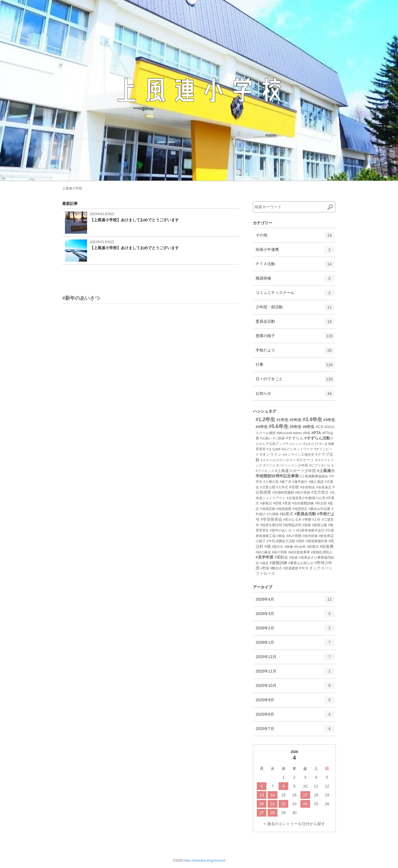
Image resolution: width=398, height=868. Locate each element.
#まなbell (273, 449)
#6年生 (309, 427)
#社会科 (300, 547)
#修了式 (285, 482)
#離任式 (276, 568)
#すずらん (295, 438)
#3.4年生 (312, 419)
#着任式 (278, 547)
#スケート (305, 460)
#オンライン (271, 454)
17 (305, 795)
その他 (295, 237)
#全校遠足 (324, 487)
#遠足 (264, 563)
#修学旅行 (300, 482)
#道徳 (293, 557)
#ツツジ (269, 465)
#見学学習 (265, 557)
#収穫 (277, 503)
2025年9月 (295, 702)
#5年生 (295, 427)
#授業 (307, 525)
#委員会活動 (305, 514)
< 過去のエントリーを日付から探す (294, 824)
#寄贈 (307, 520)
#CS (319, 427)
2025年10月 (295, 687)
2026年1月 (295, 644)
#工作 (317, 520)
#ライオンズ (265, 471)
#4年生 (262, 427)
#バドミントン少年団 (292, 465)
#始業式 (286, 514)
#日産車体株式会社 (310, 530)
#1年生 (282, 420)
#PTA (316, 433)
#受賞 (287, 503)
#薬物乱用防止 (322, 552)
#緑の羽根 (280, 552)
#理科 (300, 541)
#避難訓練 (278, 563)
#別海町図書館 (283, 492)
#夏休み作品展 (320, 509)
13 (262, 795)
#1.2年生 (265, 419)
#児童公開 (268, 487)
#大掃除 (273, 514)
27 (262, 813)
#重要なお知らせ (301, 563)
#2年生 (295, 420)
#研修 (289, 547)
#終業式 (313, 547)
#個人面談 (316, 482)
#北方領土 (320, 492)
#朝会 (281, 536)
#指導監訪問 (292, 525)
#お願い (266, 438)
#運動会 (281, 557)
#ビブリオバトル (323, 465)
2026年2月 (295, 630)
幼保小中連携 (295, 252)
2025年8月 (295, 716)
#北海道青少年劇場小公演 (306, 498)
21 (273, 804)
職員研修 (295, 280)
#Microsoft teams (289, 433)
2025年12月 (295, 659)
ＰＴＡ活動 (295, 266)
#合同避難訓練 (303, 503)
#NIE (307, 433)
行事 (295, 367)
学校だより (295, 352)
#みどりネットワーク (297, 449)
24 (305, 804)
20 (262, 804)
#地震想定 (300, 509)
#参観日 (266, 503)
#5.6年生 (278, 426)
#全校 (294, 487)
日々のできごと (295, 381)
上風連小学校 (72, 188)
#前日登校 (303, 492)
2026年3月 (295, 616)
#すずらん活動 (317, 438)
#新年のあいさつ (81, 298)
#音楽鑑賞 (291, 568)
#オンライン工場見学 (299, 455)
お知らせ (295, 395)
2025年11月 (295, 673)
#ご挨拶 (279, 438)
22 (284, 804)
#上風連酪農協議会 (314, 476)
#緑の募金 (263, 552)
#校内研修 (310, 536)
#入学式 (282, 487)
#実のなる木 (293, 520)
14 (273, 795)
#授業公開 (320, 525)
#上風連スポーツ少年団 (296, 471)
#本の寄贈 (294, 536)
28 (273, 813)
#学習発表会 (271, 519)
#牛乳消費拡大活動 (281, 541)
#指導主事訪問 (271, 525)
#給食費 (327, 546)
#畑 (268, 546)
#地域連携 (284, 509)
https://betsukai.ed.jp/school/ (204, 861)
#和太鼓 (321, 503)
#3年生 (329, 420)
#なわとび (311, 444)
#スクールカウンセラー (278, 460)
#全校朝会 (308, 487)
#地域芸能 (268, 509)
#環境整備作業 (317, 541)
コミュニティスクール (295, 295)
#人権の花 (271, 482)
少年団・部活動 (295, 309)
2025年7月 (295, 731)
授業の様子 (295, 338)
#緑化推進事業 (299, 552)
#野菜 (265, 568)
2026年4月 (295, 601)
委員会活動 (295, 324)
